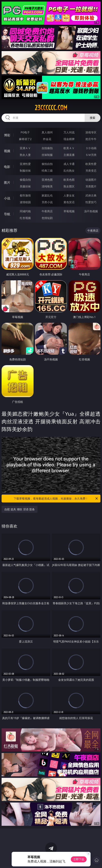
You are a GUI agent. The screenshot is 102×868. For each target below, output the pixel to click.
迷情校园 (25, 202)
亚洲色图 (47, 180)
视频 (7, 151)
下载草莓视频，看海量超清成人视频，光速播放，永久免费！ (56, 499)
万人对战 (69, 132)
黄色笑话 (69, 202)
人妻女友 (69, 195)
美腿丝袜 (25, 186)
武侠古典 (91, 195)
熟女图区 (69, 186)
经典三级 (47, 171)
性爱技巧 (91, 202)
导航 (7, 214)
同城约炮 (25, 211)
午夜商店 (47, 211)
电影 (7, 167)
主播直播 (69, 155)
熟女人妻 (25, 155)
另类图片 (91, 186)
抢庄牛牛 (91, 139)
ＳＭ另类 (91, 155)
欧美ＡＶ (69, 148)
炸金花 (47, 139)
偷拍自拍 (47, 164)
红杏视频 (25, 218)
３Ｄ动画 (91, 148)
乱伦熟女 (69, 171)
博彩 (7, 135)
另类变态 (91, 171)
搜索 (93, 118)
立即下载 (79, 859)
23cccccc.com (51, 108)
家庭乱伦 (47, 195)
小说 (7, 198)
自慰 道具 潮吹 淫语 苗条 (20, 509)
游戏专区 (91, 132)
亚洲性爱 (25, 164)
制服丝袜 (25, 171)
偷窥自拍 (25, 180)
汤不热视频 (91, 211)
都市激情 (25, 195)
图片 (7, 182)
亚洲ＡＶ (25, 148)
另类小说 (47, 202)
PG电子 (25, 132)
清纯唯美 (47, 186)
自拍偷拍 (47, 148)
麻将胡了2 (25, 139)
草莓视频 (69, 211)
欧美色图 (69, 180)
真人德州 (47, 132)
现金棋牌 (69, 139)
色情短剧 (47, 218)
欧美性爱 (91, 164)
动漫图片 (91, 180)
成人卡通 (69, 164)
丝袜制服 (47, 155)
